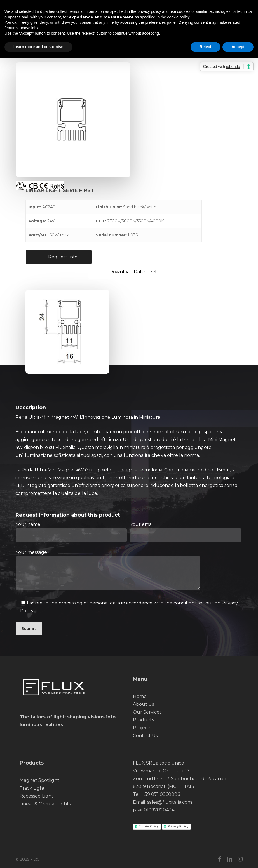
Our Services (147, 712)
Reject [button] (205, 47)
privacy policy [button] (149, 11)
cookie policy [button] (178, 17)
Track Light (32, 788)
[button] (59, 257)
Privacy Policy (178, 826)
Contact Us (145, 736)
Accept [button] (238, 47)
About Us (143, 704)
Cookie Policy (149, 826)
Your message (129, 571)
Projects (142, 728)
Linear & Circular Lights (45, 804)
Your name (71, 532)
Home (140, 696)
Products (143, 720)
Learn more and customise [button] (38, 47)
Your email (186, 532)
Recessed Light (37, 796)
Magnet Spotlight (39, 780)
